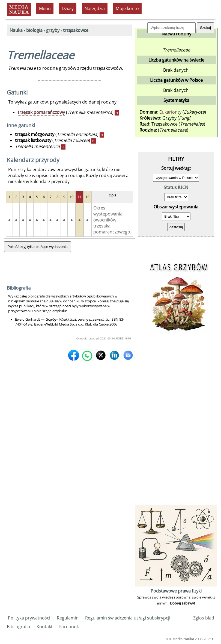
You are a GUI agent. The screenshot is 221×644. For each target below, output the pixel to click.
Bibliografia (18, 627)
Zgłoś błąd (204, 618)
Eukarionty (170, 112)
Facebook (69, 627)
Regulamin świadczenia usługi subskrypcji (128, 618)
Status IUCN (176, 187)
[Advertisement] (176, 422)
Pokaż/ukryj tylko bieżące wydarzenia (38, 247)
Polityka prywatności (29, 618)
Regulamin (68, 618)
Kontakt (45, 627)
